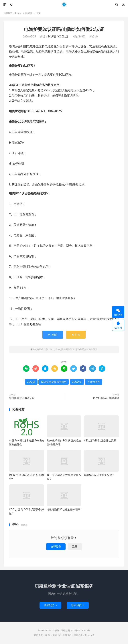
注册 (75, 547)
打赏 (76, 335)
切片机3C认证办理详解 (106, 398)
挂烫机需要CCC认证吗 (22, 398)
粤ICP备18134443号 (80, 631)
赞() (53, 335)
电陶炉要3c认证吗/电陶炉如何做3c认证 (64, 29)
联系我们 (50, 605)
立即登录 (56, 547)
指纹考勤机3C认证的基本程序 (63, 509)
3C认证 (64, 5)
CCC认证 (63, 37)
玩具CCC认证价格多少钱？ (99, 475)
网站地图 (65, 631)
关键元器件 (94, 382)
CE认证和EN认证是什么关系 (100, 441)
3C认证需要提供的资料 (54, 382)
